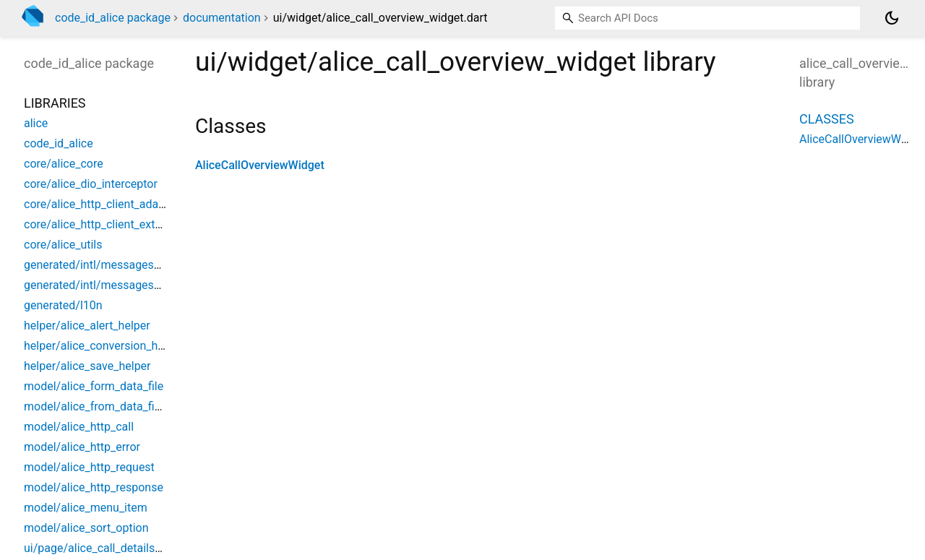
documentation (222, 18)
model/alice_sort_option (86, 528)
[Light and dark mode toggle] (892, 18)
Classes (827, 119)
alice (36, 123)
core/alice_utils (63, 245)
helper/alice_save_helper (87, 366)
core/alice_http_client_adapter (101, 204)
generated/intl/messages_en (98, 285)
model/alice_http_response (94, 487)
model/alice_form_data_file (94, 386)
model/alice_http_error (82, 447)
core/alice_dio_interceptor (91, 184)
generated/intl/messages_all (98, 265)
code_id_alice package (113, 18)
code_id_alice (59, 143)
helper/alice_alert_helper (87, 326)
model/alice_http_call (79, 427)
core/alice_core (64, 164)
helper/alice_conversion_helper (104, 346)
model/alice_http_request (89, 467)
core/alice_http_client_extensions (109, 224)
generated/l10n (63, 305)
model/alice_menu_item (86, 508)
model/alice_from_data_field (97, 406)
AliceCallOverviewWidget (260, 165)
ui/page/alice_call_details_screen (109, 548)
